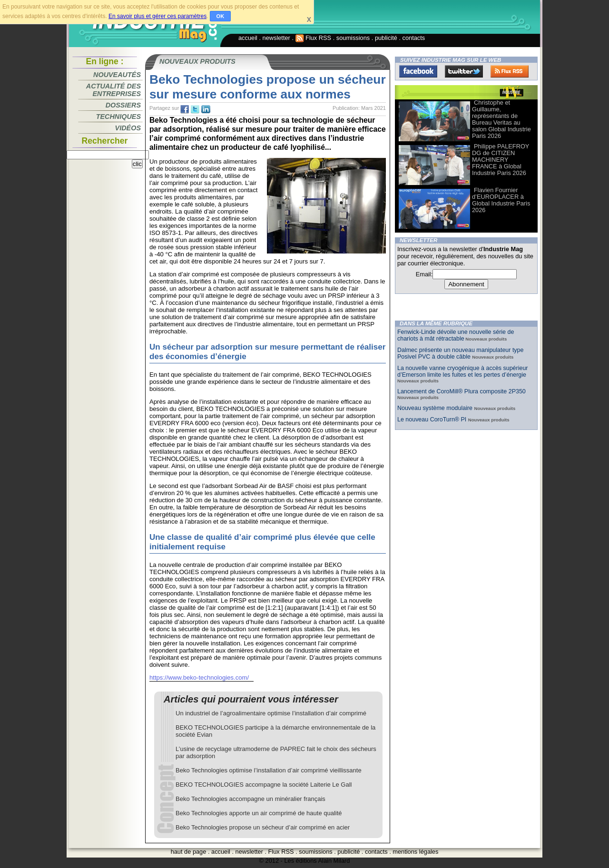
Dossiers (123, 105)
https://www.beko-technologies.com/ (199, 678)
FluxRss (510, 71)
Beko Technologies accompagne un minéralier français (250, 799)
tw (195, 109)
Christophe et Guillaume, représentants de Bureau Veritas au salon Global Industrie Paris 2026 (501, 119)
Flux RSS (314, 38)
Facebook (418, 71)
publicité (386, 38)
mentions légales (415, 852)
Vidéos (128, 128)
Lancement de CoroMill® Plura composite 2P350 (462, 391)
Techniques (118, 117)
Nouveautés (117, 75)
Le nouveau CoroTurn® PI (433, 419)
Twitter (464, 71)
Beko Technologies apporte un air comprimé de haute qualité (259, 813)
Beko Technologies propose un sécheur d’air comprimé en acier (263, 827)
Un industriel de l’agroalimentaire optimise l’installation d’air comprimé (271, 713)
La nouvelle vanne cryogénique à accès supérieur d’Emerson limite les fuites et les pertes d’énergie (463, 371)
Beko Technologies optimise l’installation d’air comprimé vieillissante (269, 770)
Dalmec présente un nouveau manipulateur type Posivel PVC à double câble (460, 353)
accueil (248, 38)
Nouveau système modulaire (436, 408)
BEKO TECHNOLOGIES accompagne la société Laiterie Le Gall (264, 785)
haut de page (189, 852)
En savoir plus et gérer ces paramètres (157, 16)
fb (185, 109)
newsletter (276, 38)
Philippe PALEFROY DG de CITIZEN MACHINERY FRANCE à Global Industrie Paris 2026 (501, 160)
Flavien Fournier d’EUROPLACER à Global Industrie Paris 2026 (501, 200)
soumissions (353, 38)
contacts (414, 38)
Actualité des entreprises (113, 90)
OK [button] (221, 16)
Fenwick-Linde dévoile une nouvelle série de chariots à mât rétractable (456, 335)
